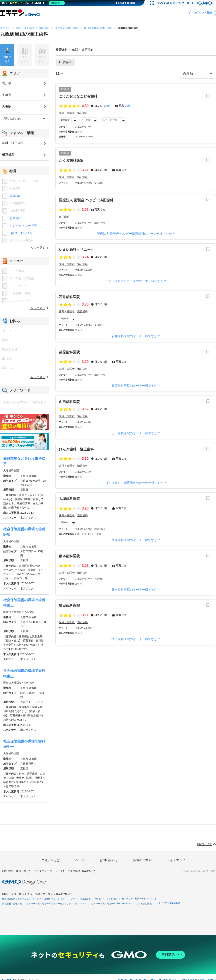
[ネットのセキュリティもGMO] (33, 3)
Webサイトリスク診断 (106, 899)
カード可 (86, 120)
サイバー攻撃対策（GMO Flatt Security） (112, 904)
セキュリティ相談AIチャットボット (139, 899)
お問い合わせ (109, 860)
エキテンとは (51, 860)
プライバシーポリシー (49, 871)
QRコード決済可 (110, 120)
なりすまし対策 (144, 904)
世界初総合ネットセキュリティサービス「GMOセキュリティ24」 (34, 899)
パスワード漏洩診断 (81, 899)
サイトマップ (176, 860)
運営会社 (23, 871)
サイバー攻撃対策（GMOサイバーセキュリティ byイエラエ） (57, 904)
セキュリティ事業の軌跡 (168, 903)
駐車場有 (65, 120)
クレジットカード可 (23, 226)
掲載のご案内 (142, 860)
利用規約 (7, 871)
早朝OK (65, 319)
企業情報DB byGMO (81, 871)
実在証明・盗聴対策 (12, 904)
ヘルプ (80, 860)
